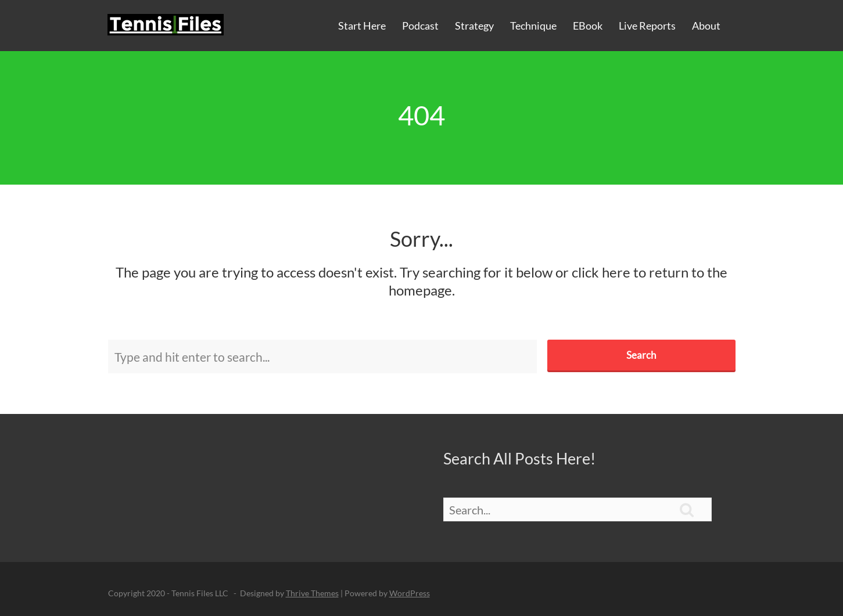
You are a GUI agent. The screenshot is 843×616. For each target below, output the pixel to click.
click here (601, 272)
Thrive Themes (312, 593)
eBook (588, 26)
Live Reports (647, 26)
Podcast (420, 26)
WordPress (410, 593)
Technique (533, 26)
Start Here (362, 26)
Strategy (474, 26)
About (706, 26)
